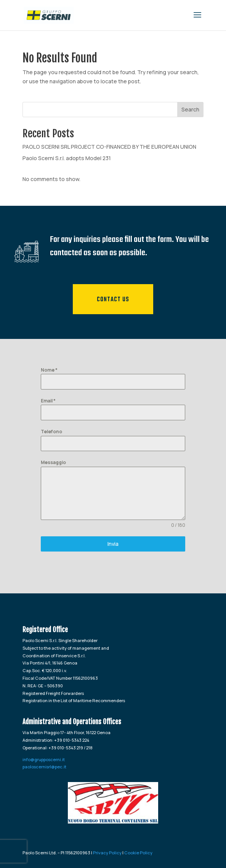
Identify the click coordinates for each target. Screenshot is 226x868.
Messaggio (53, 462)
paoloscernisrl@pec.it (44, 767)
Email (48, 401)
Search (190, 109)
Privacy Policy (107, 853)
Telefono (51, 432)
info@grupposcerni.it (44, 759)
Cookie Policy (138, 853)
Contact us (113, 300)
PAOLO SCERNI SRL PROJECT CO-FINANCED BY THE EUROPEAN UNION (109, 147)
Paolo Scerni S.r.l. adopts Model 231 (67, 158)
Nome (49, 370)
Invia (113, 544)
